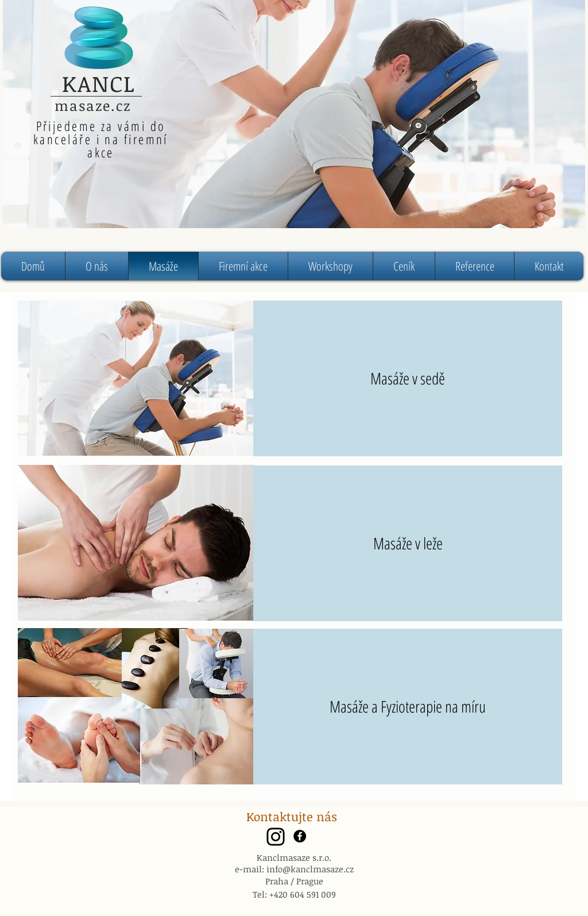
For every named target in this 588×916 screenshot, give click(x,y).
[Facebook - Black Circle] (300, 836)
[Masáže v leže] (408, 543)
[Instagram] (276, 837)
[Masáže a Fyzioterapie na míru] (408, 707)
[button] (330, 266)
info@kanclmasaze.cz (310, 869)
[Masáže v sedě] (408, 378)
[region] (294, 114)
